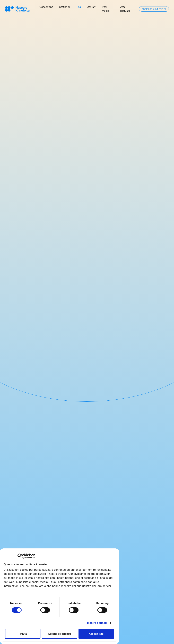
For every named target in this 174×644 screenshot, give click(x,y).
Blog (78, 7)
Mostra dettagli (97, 623)
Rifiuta (23, 634)
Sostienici (64, 7)
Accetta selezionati (59, 634)
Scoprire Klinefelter (154, 9)
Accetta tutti (96, 634)
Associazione (46, 7)
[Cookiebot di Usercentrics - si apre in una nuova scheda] (20, 556)
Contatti (91, 7)
